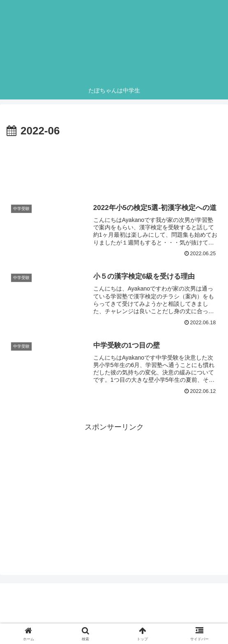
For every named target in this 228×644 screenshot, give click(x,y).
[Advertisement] (114, 165)
